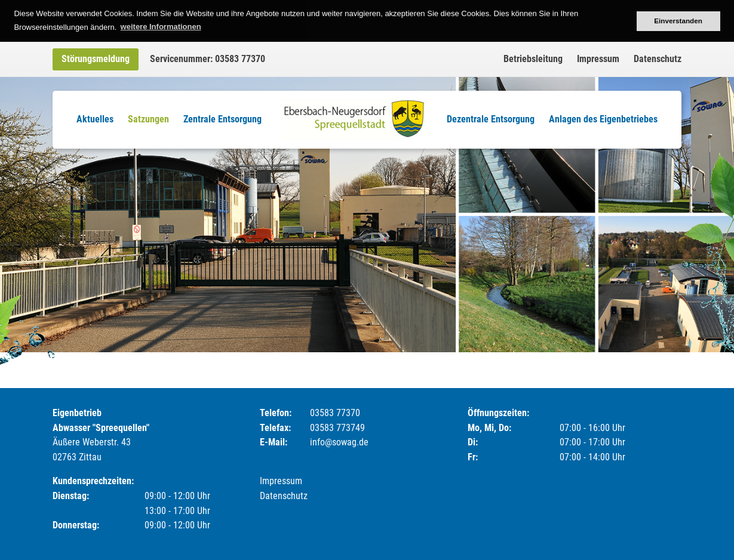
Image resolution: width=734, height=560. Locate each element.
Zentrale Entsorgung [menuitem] (222, 119)
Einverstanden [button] (678, 21)
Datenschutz (658, 59)
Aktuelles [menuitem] (95, 119)
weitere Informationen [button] (161, 27)
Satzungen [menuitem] (148, 119)
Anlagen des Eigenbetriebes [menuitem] (603, 119)
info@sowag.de (339, 442)
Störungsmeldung (96, 59)
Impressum (598, 59)
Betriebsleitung (533, 59)
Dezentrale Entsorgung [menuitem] (491, 119)
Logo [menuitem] (354, 119)
